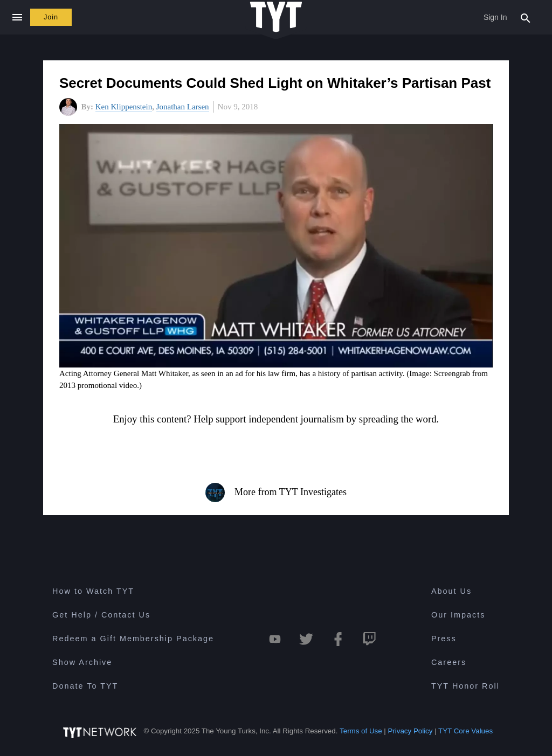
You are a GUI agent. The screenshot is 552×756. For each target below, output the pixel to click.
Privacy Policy (410, 731)
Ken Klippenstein (124, 107)
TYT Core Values (465, 731)
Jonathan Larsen (183, 107)
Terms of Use (361, 731)
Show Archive (82, 662)
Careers (449, 662)
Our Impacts (458, 615)
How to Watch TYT (93, 591)
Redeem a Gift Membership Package (133, 639)
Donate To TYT (85, 686)
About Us (451, 591)
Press (444, 639)
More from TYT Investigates (276, 493)
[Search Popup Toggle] (526, 17)
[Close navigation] (17, 17)
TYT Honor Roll (465, 686)
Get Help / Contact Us (101, 615)
